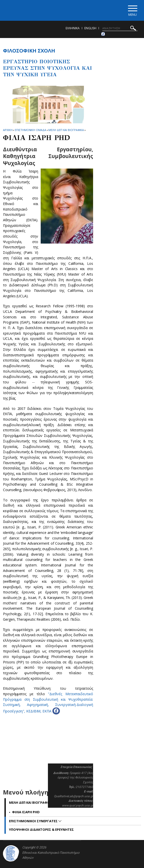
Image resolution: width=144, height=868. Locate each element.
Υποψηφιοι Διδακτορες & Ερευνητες (41, 829)
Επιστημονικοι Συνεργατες (34, 821)
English (90, 28)
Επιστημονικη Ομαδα (30, 130)
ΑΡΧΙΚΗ (8, 130)
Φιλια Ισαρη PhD (26, 812)
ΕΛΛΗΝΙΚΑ (73, 28)
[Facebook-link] (103, 34)
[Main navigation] (132, 10)
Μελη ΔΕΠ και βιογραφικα (66, 130)
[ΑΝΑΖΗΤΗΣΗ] (120, 28)
